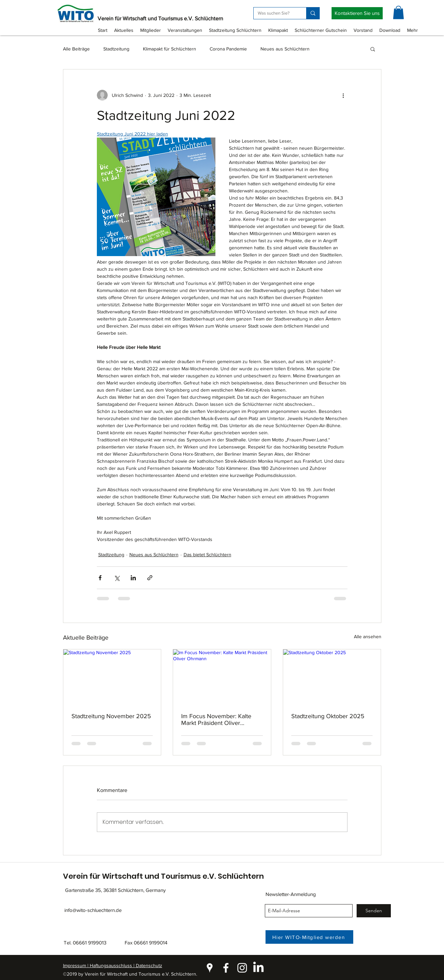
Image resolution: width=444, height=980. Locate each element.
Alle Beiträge (76, 49)
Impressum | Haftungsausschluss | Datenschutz (113, 965)
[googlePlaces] (210, 968)
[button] (398, 12)
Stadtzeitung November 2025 (111, 716)
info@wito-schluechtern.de (93, 910)
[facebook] (226, 968)
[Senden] (374, 911)
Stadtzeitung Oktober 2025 (328, 716)
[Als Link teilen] (150, 578)
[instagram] (242, 968)
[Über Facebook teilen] (100, 578)
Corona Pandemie (228, 49)
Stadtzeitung (116, 49)
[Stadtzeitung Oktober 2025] (332, 677)
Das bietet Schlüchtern (207, 555)
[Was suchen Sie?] (275, 13)
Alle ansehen (368, 637)
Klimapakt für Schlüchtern (170, 49)
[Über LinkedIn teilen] (133, 578)
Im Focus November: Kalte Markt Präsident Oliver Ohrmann (216, 720)
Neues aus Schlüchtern (285, 49)
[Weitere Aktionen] (343, 95)
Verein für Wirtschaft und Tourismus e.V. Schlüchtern (160, 18)
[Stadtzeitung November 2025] (112, 677)
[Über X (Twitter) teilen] (117, 578)
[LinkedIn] (258, 968)
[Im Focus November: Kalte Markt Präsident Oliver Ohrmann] (222, 677)
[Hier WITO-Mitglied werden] (309, 937)
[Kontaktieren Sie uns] (357, 13)
